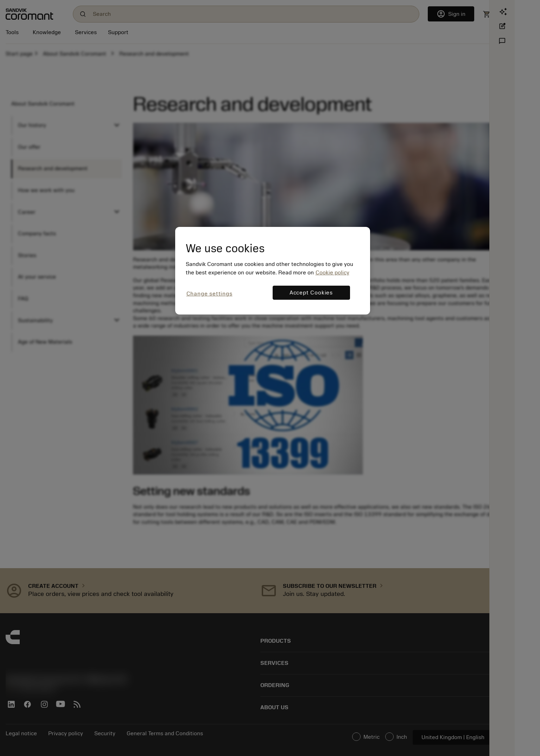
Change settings (209, 294)
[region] (273, 271)
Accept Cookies (311, 293)
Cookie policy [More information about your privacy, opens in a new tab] (332, 273)
